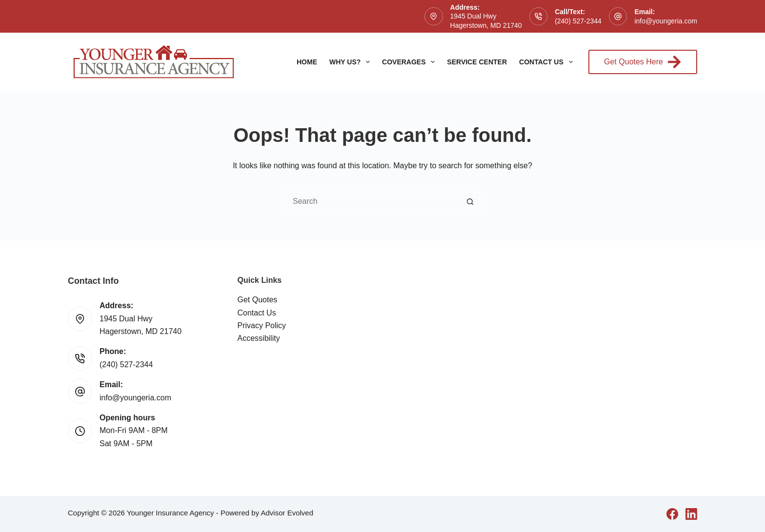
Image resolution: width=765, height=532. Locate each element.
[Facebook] (672, 514)
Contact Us (548, 62)
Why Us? (352, 62)
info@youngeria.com (666, 21)
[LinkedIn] (691, 514)
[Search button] (470, 201)
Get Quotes (258, 300)
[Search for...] (373, 201)
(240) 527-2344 (578, 21)
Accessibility (259, 338)
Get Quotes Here (643, 62)
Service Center (477, 62)
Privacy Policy (262, 325)
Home (307, 62)
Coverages (410, 62)
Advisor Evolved (287, 513)
